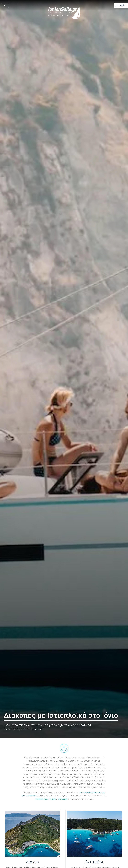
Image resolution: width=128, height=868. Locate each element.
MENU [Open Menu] (122, 5)
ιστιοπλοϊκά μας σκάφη (45, 799)
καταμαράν (63, 799)
